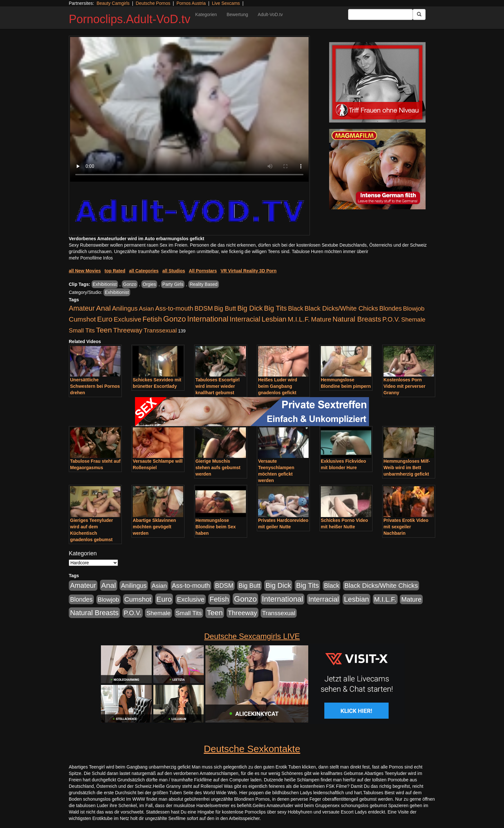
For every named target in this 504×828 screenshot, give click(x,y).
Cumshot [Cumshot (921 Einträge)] (82, 319)
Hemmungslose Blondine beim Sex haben (216, 527)
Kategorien (206, 14)
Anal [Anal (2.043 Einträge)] (104, 308)
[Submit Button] (419, 14)
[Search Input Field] (380, 14)
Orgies (149, 284)
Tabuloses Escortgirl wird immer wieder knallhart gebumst (217, 386)
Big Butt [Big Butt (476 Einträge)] (225, 308)
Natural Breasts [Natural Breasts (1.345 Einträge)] (357, 319)
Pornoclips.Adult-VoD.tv (130, 19)
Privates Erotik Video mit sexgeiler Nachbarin (406, 527)
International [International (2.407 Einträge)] (208, 319)
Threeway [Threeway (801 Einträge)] (128, 330)
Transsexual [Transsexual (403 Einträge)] (160, 330)
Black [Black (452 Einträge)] (296, 308)
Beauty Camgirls (113, 3)
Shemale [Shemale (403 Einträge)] (413, 319)
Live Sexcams (226, 3)
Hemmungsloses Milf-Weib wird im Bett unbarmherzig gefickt (407, 468)
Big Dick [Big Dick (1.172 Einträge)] (250, 308)
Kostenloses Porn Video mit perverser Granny (404, 386)
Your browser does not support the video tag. (189, 109)
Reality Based (203, 284)
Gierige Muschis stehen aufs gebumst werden (218, 468)
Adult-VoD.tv (270, 14)
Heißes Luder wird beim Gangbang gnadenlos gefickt (278, 386)
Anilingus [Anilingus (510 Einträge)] (125, 308)
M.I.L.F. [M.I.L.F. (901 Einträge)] (299, 319)
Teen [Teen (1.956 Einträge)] (104, 330)
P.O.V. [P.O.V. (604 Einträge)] (391, 319)
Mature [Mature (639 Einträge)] (321, 319)
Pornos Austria (191, 3)
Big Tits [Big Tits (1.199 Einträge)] (275, 308)
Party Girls (173, 284)
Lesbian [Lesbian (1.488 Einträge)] (274, 319)
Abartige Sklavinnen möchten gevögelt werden (154, 527)
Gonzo (130, 284)
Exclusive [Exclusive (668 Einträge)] (128, 319)
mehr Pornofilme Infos (91, 258)
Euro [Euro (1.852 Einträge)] (105, 319)
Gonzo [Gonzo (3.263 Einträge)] (175, 319)
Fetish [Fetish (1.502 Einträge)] (152, 319)
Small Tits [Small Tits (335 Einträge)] (82, 330)
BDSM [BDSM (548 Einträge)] (204, 308)
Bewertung (237, 14)
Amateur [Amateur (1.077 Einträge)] (82, 308)
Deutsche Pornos (153, 3)
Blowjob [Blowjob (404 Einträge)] (414, 309)
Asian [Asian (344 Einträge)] (146, 309)
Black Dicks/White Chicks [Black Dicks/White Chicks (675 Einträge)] (341, 308)
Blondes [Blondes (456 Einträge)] (391, 308)
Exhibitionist (105, 284)
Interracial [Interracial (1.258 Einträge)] (245, 319)
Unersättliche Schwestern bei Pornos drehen (95, 386)
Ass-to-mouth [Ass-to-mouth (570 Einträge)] (174, 308)
